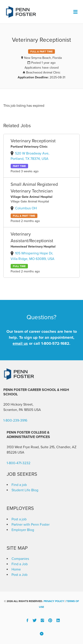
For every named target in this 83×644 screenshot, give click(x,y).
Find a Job (20, 564)
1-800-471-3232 (18, 463)
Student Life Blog (25, 490)
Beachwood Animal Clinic (43, 72)
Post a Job (19, 575)
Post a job (19, 519)
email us (20, 343)
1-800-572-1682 (55, 343)
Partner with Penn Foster (31, 525)
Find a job (19, 485)
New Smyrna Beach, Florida (43, 58)
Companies (20, 559)
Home (16, 569)
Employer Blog (23, 530)
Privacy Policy (54, 601)
